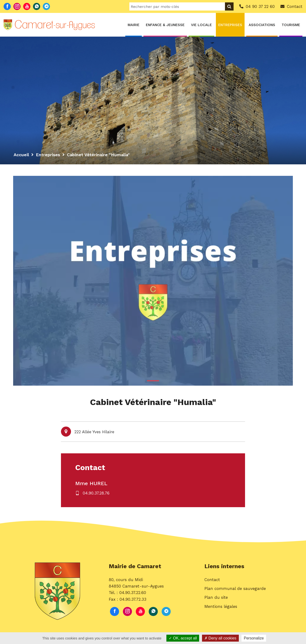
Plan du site (216, 597)
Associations (262, 25)
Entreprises (230, 25)
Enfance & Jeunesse (165, 25)
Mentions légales (221, 606)
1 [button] (153, 381)
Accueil (21, 155)
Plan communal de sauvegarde (235, 588)
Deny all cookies (220, 638)
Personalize (254, 638)
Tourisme (291, 25)
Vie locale (201, 25)
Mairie (134, 25)
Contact (212, 580)
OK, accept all (183, 638)
